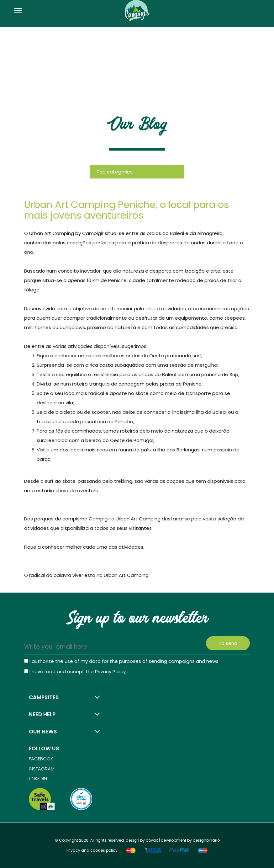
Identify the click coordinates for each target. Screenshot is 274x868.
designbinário (206, 840)
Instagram (42, 769)
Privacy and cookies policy (92, 850)
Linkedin (38, 778)
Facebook (41, 759)
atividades (131, 547)
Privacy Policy (111, 671)
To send (228, 643)
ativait (152, 840)
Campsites (44, 697)
